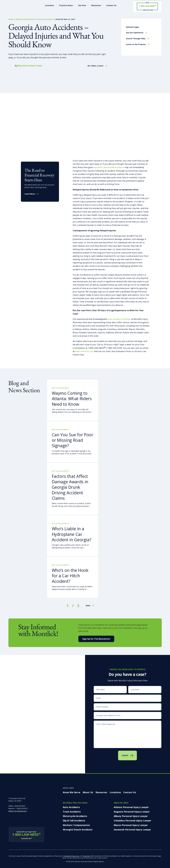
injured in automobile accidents (109, 167)
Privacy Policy (86, 856)
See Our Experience (135, 33)
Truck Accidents (72, 812)
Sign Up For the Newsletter (96, 639)
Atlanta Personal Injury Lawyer (131, 807)
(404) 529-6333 (20, 806)
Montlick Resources (26, 19)
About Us (88, 792)
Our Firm (82, 5)
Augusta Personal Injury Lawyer (132, 812)
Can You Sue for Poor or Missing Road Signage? (73, 440)
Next (88, 606)
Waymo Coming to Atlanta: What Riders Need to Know (72, 399)
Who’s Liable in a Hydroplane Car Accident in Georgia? (72, 534)
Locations (49, 5)
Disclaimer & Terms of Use (72, 856)
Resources (96, 5)
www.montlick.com (84, 351)
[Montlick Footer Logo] (23, 790)
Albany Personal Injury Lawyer (131, 816)
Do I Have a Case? (96, 66)
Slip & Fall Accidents (74, 821)
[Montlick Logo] (20, 5)
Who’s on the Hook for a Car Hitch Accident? (70, 576)
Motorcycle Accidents (75, 816)
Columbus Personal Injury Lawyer (133, 821)
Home (11, 19)
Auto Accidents (45, 19)
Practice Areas (66, 5)
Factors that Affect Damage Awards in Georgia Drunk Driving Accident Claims (70, 487)
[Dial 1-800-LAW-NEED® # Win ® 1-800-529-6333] (147, 6)
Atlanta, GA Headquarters (18, 811)
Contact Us (111, 5)
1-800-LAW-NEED (26, 835)
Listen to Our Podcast (136, 44)
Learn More (30, 194)
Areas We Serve (72, 792)
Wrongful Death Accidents (78, 830)
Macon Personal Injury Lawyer (131, 825)
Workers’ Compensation (76, 825)
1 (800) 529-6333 (22, 808)
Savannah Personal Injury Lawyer (132, 830)
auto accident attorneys (119, 319)
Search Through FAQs (136, 39)
